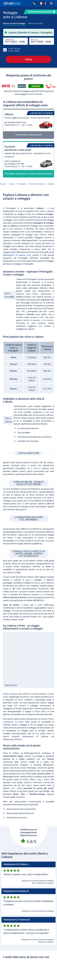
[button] (34, 3)
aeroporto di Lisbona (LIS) (18, 255)
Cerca (29, 59)
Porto (6, 694)
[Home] (12, 3)
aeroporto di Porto (15, 722)
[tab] (14, 23)
